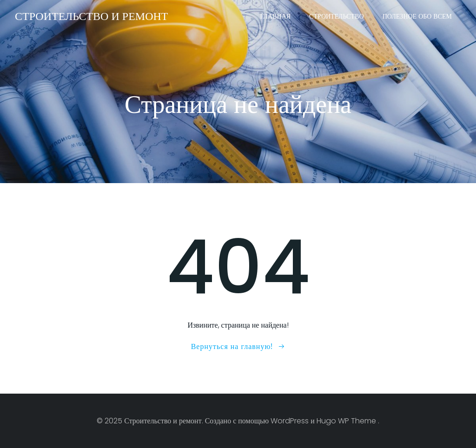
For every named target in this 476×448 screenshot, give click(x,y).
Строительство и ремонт (91, 16)
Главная (276, 16)
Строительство (337, 16)
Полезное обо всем (417, 16)
